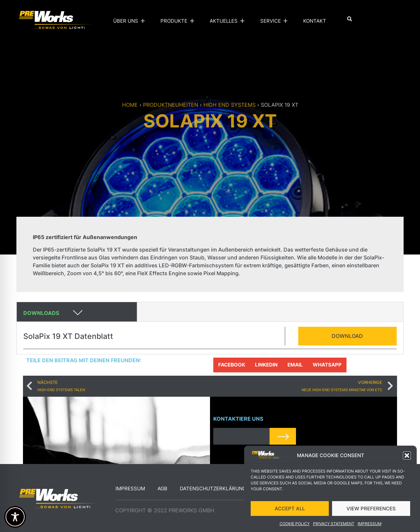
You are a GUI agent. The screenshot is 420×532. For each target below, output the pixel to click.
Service (275, 21)
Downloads (41, 313)
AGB (162, 488)
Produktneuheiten (171, 105)
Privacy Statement (334, 525)
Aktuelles (229, 21)
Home (130, 105)
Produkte (179, 21)
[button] (407, 456)
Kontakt (315, 21)
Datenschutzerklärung (213, 488)
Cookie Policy (295, 525)
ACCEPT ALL (290, 510)
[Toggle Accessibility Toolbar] (15, 517)
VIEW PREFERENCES (371, 510)
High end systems (230, 105)
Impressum (370, 525)
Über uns (131, 21)
